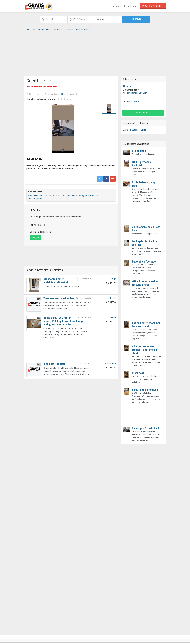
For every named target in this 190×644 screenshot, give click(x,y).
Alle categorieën (35, 199)
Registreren (130, 6)
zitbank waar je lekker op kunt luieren (145, 283)
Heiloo (113, 317)
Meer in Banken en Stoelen (57, 196)
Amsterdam (110, 364)
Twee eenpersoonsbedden (59, 298)
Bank (125, 130)
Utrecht (112, 298)
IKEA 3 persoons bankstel (141, 164)
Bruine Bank (139, 151)
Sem (127, 86)
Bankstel (134, 130)
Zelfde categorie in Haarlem (85, 196)
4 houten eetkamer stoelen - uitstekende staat (144, 350)
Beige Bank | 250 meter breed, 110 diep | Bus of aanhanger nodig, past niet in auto (64, 321)
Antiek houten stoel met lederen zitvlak (146, 325)
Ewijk (113, 279)
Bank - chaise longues (145, 390)
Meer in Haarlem (36, 196)
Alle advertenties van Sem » (136, 93)
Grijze (144, 130)
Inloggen (117, 6)
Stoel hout (138, 373)
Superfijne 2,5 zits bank (146, 428)
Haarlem (66, 94)
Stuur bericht (143, 113)
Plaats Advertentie (153, 6)
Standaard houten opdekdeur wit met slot (57, 281)
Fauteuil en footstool (144, 262)
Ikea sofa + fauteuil (55, 364)
